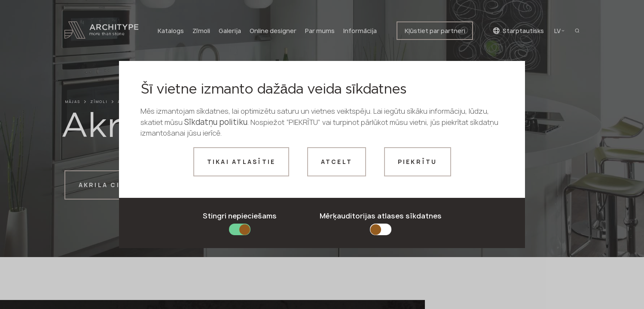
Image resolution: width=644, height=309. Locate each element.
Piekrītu (418, 162)
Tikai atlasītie (241, 162)
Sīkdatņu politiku (216, 122)
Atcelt (337, 162)
